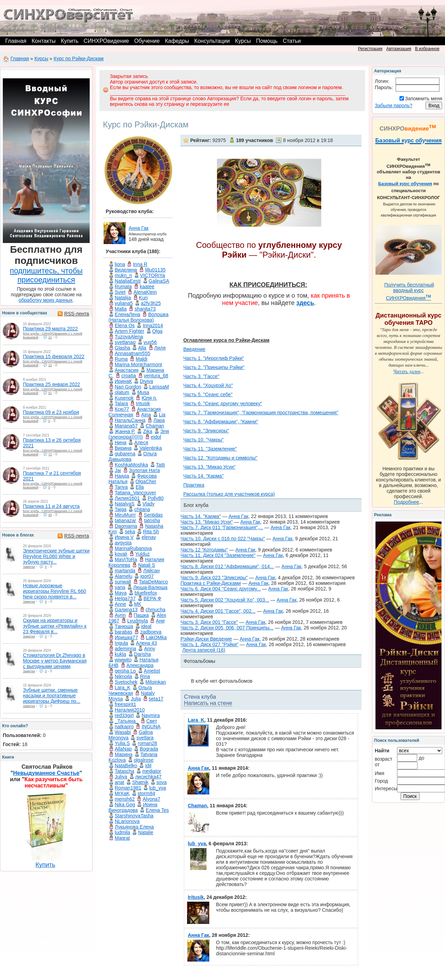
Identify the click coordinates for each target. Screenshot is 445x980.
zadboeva (151, 632)
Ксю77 (122, 409)
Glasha (122, 348)
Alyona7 (151, 799)
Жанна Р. (125, 431)
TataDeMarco (153, 582)
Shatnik (140, 782)
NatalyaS (125, 504)
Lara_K (123, 688)
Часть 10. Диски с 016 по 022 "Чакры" (223, 539)
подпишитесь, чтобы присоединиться (46, 275)
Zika (147, 431)
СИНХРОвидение (106, 41)
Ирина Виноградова (133, 807)
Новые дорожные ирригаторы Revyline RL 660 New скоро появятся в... (54, 591)
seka (130, 532)
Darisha (143, 654)
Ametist (152, 671)
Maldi (141, 359)
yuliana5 (124, 303)
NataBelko (126, 766)
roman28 (147, 743)
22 (50, 337)
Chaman (155, 426)
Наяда (122, 476)
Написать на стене (208, 703)
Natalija (123, 298)
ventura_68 (156, 376)
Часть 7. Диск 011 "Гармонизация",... (222, 527)
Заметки (29, 567)
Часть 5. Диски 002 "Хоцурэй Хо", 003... (225, 600)
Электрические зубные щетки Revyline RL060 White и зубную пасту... (56, 556)
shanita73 (145, 309)
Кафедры (177, 41)
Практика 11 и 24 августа (51, 506)
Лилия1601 (127, 498)
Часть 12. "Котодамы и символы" (220, 458)
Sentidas (153, 515)
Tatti (161, 465)
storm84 (147, 793)
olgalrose (144, 760)
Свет (152, 721)
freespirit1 (125, 704)
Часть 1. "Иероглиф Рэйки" (214, 358)
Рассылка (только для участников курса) (229, 494)
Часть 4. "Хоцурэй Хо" (208, 385)
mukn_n (123, 275)
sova (162, 782)
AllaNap (123, 749)
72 (50, 454)
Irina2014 (153, 326)
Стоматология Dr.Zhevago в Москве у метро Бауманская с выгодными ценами (55, 661)
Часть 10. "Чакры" (203, 440)
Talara (121, 403)
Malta (121, 309)
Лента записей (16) (204, 650)
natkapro (124, 727)
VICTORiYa (153, 275)
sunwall (123, 582)
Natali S (147, 565)
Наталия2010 (130, 710)
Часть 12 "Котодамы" (204, 550)
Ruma (121, 359)
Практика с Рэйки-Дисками (211, 583)
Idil (148, 766)
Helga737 (125, 598)
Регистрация (370, 49)
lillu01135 (155, 270)
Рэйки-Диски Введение (206, 639)
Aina (146, 415)
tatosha (152, 520)
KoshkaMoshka (131, 465)
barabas (124, 632)
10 (50, 365)
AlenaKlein (145, 292)
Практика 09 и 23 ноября (51, 412)
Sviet (120, 292)
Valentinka (151, 448)
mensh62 (125, 799)
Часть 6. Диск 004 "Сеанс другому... (221, 589)
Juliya (121, 777)
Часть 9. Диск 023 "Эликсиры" (214, 578)
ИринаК (123, 381)
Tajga (120, 509)
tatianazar (125, 520)
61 (50, 393)
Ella (140, 487)
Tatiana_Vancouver (135, 493)
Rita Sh (151, 532)
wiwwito (123, 660)
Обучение (147, 41)
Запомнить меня (424, 99)
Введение (194, 349)
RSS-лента (77, 314)
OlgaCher (146, 481)
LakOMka (156, 637)
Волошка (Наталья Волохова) (139, 317)
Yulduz (143, 554)
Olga (157, 331)
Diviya (146, 381)
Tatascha (124, 771)
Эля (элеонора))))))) (139, 434)
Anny (149, 649)
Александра (140, 665)
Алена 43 (146, 643)
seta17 (156, 699)
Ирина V (124, 537)
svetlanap (125, 342)
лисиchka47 (148, 777)
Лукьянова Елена (134, 827)
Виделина (126, 270)
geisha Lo (125, 671)
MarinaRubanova (133, 548)
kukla (120, 654)
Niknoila (123, 676)
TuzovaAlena (129, 337)
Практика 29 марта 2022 (50, 329)
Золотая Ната (144, 470)
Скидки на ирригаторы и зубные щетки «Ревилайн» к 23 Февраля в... (55, 626)
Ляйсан (151, 571)
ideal (146, 626)
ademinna (126, 649)
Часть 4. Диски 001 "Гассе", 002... (218, 611)
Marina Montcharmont (138, 364)
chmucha (156, 610)
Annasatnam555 (132, 353)
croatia (129, 376)
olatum (122, 392)
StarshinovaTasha (134, 816)
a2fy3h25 (151, 303)
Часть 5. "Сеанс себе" (208, 394)
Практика (194, 485)
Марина (124, 754)
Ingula (121, 643)
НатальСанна (130, 420)
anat (119, 782)
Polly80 (156, 498)
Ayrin (120, 615)
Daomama (126, 526)
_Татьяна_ (127, 721)
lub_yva (157, 788)
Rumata (123, 287)
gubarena (125, 454)
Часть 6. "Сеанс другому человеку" (223, 403)
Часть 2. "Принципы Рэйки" (214, 367)
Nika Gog (125, 805)
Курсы (243, 41)
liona (120, 264)
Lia (162, 415)
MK (138, 604)
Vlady (149, 504)
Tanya (121, 487)
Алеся (141, 442)
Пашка (141, 615)
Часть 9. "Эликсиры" (206, 431)
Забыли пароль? (394, 105)
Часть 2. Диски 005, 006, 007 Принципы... (227, 628)
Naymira (151, 715)
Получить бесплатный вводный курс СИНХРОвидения (409, 291)
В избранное (427, 49)
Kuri (143, 298)
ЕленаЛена (127, 314)
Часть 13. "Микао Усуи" (209, 467)
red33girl (124, 715)
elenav (149, 537)
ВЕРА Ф (152, 598)
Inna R (140, 264)
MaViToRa (126, 559)
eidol (156, 437)
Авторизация (399, 49)
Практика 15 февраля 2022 (54, 356)
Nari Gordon (128, 387)
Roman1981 (128, 788)
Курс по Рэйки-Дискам (79, 58)
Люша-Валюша (150, 587)
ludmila (122, 832)
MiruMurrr (125, 515)
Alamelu (124, 576)
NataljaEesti (128, 281)
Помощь (267, 41)
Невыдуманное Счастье (46, 773)
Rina (145, 676)
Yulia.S (122, 743)
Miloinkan (156, 682)
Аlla (142, 348)
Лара (159, 420)
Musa (143, 392)
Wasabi (123, 732)
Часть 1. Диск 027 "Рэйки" (209, 644)
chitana (142, 509)
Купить (70, 41)
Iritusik (143, 403)
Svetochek (126, 682)
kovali (121, 554)
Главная (16, 41)
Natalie (146, 832)
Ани (160, 621)
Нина (120, 442)
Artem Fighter (130, 331)
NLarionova (127, 821)
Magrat (122, 838)
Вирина (123, 448)
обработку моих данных (46, 300)
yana (120, 587)
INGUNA (151, 727)
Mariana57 (126, 426)
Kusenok (124, 398)
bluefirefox (146, 593)
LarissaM (159, 387)
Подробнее (407, 502)
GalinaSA (159, 281)
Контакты (44, 41)
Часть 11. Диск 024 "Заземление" (218, 555)
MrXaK (122, 793)
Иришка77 (126, 637)
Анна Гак (139, 228)
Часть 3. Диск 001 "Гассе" (209, 622)
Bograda (149, 749)
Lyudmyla (137, 621)
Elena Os (125, 326)
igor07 (147, 576)
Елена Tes (157, 810)
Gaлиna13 (126, 610)
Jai (118, 470)
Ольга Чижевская (130, 690)
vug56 (150, 342)
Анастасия (127, 370)
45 (50, 515)
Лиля (160, 348)
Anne (120, 604)
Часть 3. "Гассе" (201, 376)
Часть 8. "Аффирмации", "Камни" (221, 422)
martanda (125, 571)
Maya (121, 593)
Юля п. (149, 398)
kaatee (147, 287)
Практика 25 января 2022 (51, 384)
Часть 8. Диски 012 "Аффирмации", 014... (227, 566)
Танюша (124, 626)
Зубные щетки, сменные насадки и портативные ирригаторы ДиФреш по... (52, 696)
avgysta (123, 543)
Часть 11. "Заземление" (210, 449)
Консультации (212, 41)
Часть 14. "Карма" (203, 476)
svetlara (145, 738)
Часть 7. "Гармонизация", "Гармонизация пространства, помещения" (261, 413)
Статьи (292, 41)
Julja (136, 699)
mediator (152, 771)
